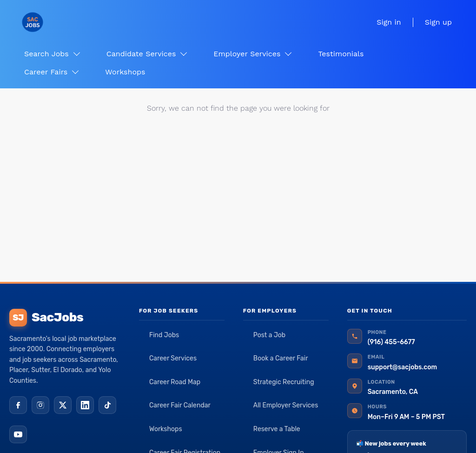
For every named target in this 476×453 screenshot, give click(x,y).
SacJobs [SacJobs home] (46, 318)
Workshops (166, 429)
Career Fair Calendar (180, 405)
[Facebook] (18, 405)
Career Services (173, 358)
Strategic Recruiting (284, 382)
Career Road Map (175, 382)
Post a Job (269, 335)
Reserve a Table (277, 429)
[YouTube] (18, 434)
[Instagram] (40, 405)
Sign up (438, 22)
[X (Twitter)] (63, 405)
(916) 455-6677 (391, 342)
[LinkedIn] (85, 405)
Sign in (389, 22)
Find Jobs (164, 335)
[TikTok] (107, 405)
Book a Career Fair (281, 358)
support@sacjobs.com (402, 367)
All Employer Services (286, 405)
